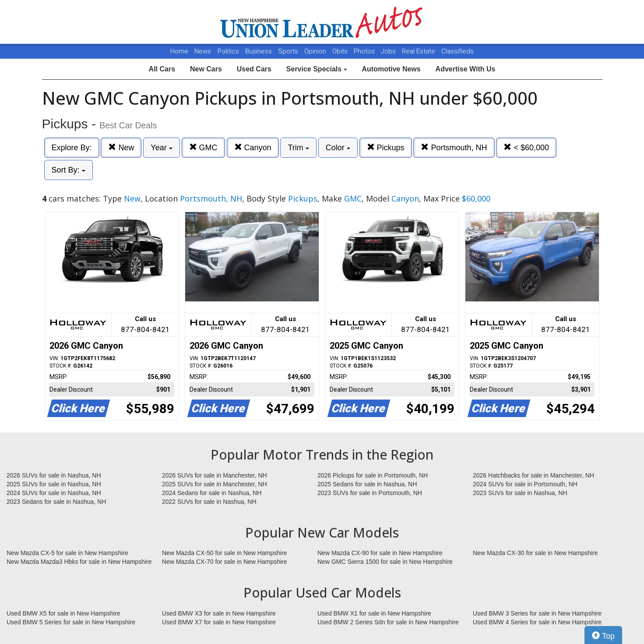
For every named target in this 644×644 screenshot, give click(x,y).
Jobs (389, 51)
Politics (228, 51)
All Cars (162, 69)
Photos (365, 51)
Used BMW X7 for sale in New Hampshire (219, 622)
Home (179, 51)
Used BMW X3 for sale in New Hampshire (219, 613)
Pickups (386, 147)
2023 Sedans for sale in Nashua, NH (56, 502)
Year (161, 148)
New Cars (206, 69)
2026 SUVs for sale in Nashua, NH (54, 475)
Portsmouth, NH (454, 147)
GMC (203, 147)
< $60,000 (526, 147)
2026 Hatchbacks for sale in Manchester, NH (533, 475)
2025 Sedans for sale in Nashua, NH (367, 484)
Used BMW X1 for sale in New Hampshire (374, 613)
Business (259, 51)
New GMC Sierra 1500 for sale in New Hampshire (385, 562)
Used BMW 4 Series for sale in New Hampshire (537, 622)
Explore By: (72, 148)
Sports (289, 51)
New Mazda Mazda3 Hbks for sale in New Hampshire (79, 562)
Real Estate (419, 51)
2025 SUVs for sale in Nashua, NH (54, 484)
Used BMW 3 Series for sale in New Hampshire (537, 613)
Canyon (253, 147)
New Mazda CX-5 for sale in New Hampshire (67, 553)
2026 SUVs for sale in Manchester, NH (215, 475)
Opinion (316, 51)
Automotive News (391, 69)
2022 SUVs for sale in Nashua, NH (209, 502)
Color (338, 148)
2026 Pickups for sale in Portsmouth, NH (373, 475)
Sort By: (69, 170)
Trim (298, 148)
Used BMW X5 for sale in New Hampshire (63, 613)
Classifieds (457, 51)
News (203, 51)
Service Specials (317, 69)
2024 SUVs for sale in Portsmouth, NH (525, 484)
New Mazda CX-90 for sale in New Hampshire (380, 553)
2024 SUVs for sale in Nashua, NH (54, 493)
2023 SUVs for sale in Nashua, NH (520, 493)
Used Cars (254, 69)
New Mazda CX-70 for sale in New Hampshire (225, 562)
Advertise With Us (466, 69)
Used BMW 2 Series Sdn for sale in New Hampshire (388, 622)
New (121, 147)
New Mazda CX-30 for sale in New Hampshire (535, 553)
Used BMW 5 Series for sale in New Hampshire (71, 622)
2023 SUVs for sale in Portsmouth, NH (370, 493)
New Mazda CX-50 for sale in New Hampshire (225, 553)
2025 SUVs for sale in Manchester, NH (215, 484)
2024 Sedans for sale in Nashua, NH (212, 493)
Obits (341, 51)
